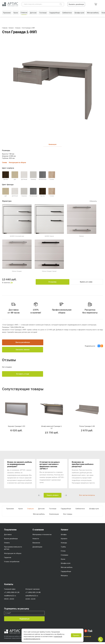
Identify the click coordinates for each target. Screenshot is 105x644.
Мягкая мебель (93, 13)
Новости (36, 540)
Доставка (8, 536)
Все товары (68, 516)
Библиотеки (67, 13)
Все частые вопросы (87, 497)
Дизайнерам (37, 549)
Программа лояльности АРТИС (13, 550)
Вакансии (36, 544)
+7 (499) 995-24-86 (33, 594)
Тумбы (63, 549)
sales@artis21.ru (32, 597)
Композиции (54, 516)
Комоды (64, 544)
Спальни (24, 13)
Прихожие (7, 13)
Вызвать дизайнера (88, 4)
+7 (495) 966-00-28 (12, 594)
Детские (33, 13)
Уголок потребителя (12, 563)
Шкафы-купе (79, 13)
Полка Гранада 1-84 (87, 428)
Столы (63, 553)
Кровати (64, 540)
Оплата (7, 544)
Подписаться (24, 621)
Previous (39, 497)
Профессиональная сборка (62, 308)
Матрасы (64, 577)
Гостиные (43, 13)
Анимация (52, 145)
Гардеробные (55, 13)
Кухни (16, 13)
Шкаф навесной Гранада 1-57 (52, 429)
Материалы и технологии (42, 536)
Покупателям (10, 531)
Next (66, 497)
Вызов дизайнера (11, 540)
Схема (4, 163)
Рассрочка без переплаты (90, 308)
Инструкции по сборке (13, 555)
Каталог (65, 531)
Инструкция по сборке (17, 163)
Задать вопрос (53, 497)
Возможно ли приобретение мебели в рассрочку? (83, 466)
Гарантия (8, 559)
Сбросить (93, 202)
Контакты (9, 586)
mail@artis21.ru (10, 597)
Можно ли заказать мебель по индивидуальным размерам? (20, 466)
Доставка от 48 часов (14, 308)
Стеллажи (64, 557)
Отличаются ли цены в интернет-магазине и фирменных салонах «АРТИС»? (49, 467)
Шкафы (64, 536)
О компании (38, 531)
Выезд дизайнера (23, 344)
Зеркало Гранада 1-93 (16, 428)
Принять (76, 635)
